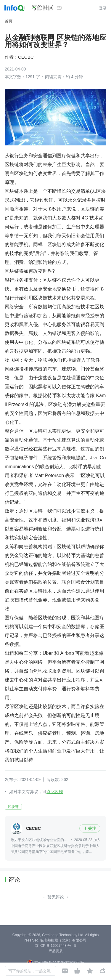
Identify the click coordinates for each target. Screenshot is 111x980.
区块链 (13, 807)
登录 (103, 8)
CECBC (26, 57)
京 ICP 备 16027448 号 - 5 (56, 946)
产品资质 (56, 951)
